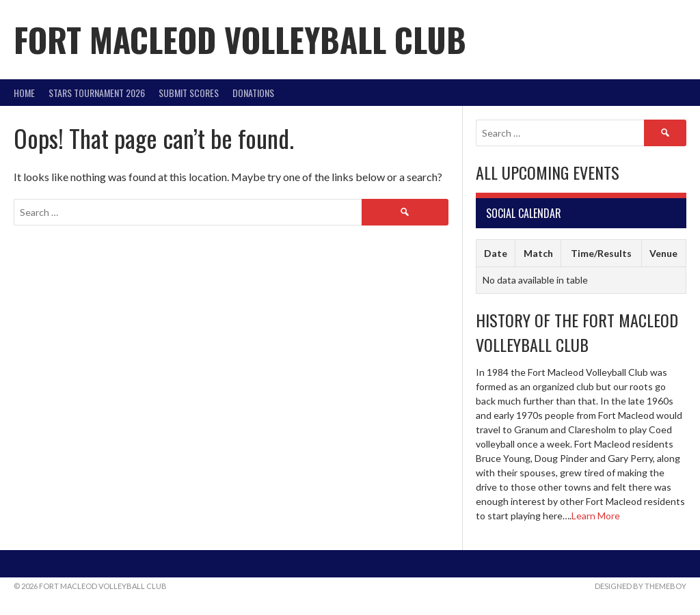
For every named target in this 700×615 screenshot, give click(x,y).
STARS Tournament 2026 (97, 93)
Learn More (596, 516)
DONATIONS (253, 93)
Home (24, 93)
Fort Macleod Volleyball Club (240, 39)
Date (496, 253)
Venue (663, 253)
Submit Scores (189, 93)
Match (538, 253)
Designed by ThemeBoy (641, 586)
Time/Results (601, 253)
